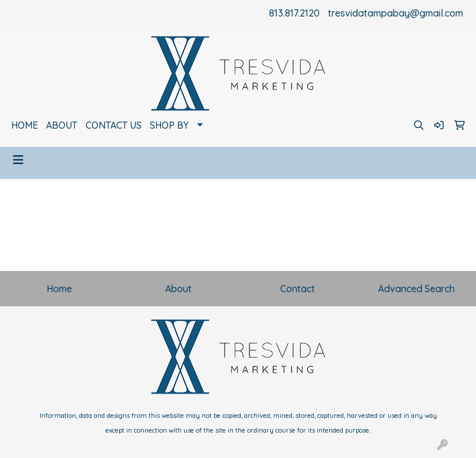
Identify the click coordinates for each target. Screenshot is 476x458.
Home (59, 289)
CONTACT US (114, 125)
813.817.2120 (294, 13)
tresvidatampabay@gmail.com (395, 13)
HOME (24, 125)
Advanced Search (416, 289)
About (178, 289)
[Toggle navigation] (18, 160)
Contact (298, 289)
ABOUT (62, 125)
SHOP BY (169, 125)
